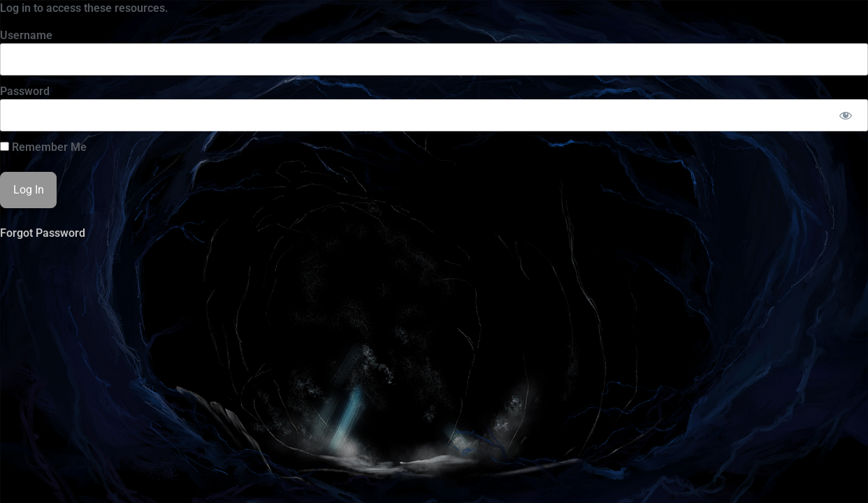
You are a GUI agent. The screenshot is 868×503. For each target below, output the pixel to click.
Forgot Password (43, 233)
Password (25, 91)
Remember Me (43, 147)
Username (26, 35)
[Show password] (845, 115)
